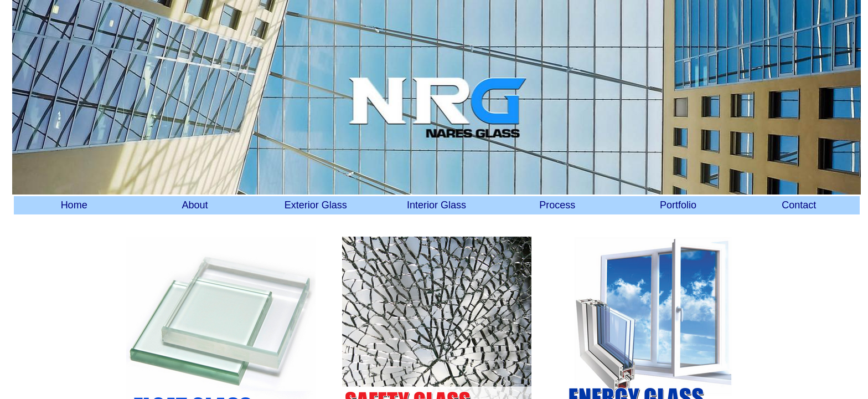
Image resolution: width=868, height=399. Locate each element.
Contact (799, 205)
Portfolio (678, 205)
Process (557, 205)
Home (74, 205)
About (195, 205)
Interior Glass (436, 205)
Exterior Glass (316, 205)
